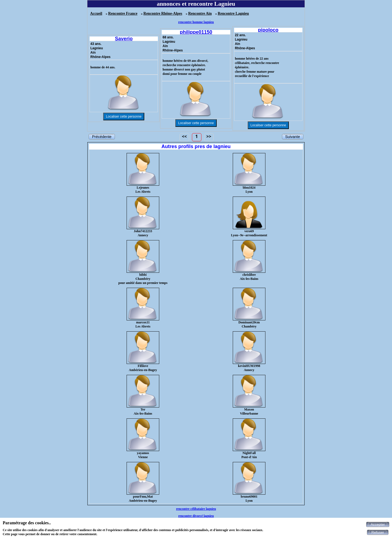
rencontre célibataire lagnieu (196, 509)
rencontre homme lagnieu (196, 22)
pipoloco (268, 30)
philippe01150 (196, 32)
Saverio (124, 39)
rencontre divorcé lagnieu (196, 516)
